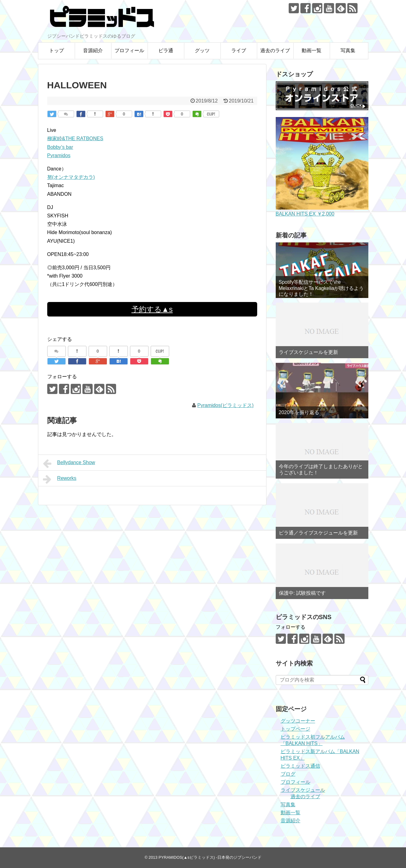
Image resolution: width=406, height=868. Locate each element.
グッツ (202, 50)
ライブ (239, 50)
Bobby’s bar (60, 147)
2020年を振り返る (299, 412)
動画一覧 (312, 50)
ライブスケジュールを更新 (308, 352)
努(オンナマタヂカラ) (71, 177)
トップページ (295, 729)
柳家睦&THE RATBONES (75, 138)
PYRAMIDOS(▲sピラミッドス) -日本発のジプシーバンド (210, 857)
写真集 (348, 50)
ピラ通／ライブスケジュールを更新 (318, 533)
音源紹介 (93, 50)
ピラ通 (166, 50)
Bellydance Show (69, 463)
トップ (57, 50)
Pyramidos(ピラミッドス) (225, 405)
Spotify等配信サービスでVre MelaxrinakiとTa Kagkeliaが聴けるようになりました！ (321, 288)
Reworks (60, 479)
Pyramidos (59, 155)
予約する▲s (152, 309)
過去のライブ (275, 50)
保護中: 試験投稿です (302, 593)
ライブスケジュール (303, 790)
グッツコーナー (298, 721)
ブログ (288, 774)
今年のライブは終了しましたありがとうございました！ (321, 469)
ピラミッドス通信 (300, 766)
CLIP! (211, 114)
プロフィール (129, 50)
